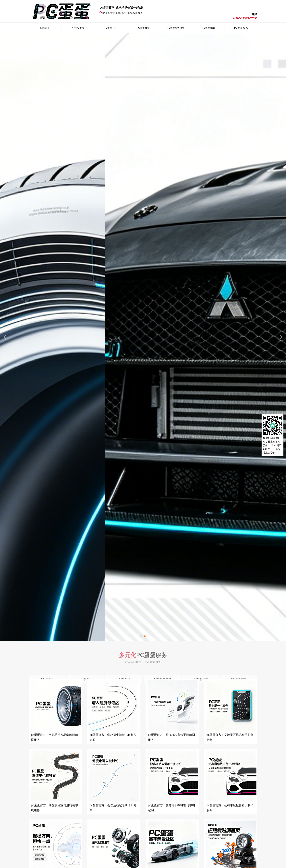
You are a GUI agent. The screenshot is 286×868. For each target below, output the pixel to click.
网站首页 (45, 28)
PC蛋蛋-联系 (241, 28)
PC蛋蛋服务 (143, 28)
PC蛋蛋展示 (208, 28)
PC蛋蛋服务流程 (176, 28)
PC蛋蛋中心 (110, 28)
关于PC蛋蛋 (78, 28)
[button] (141, 636)
